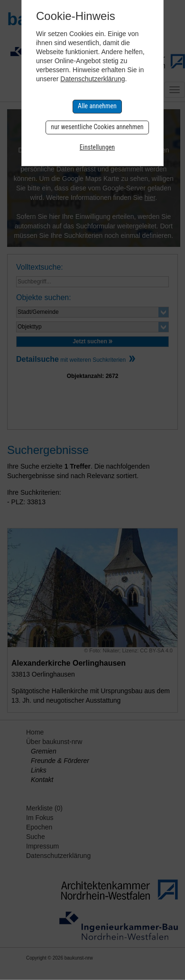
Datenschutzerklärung (92, 79)
